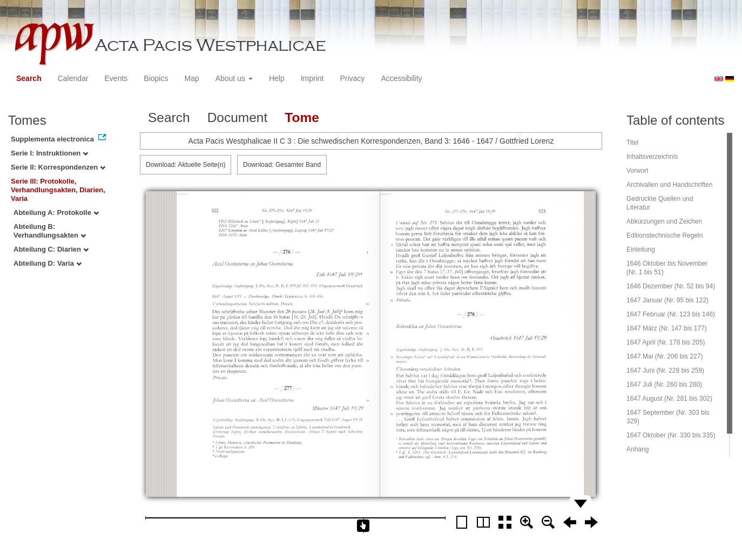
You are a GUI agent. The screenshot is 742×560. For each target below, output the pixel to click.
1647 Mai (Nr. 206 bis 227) (665, 356)
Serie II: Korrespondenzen (58, 167)
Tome (302, 117)
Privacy (352, 78)
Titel (632, 143)
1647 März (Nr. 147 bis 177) (667, 328)
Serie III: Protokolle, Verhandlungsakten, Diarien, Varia (58, 190)
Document (238, 117)
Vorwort (638, 171)
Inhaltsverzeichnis (652, 157)
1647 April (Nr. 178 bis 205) (666, 342)
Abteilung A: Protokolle (56, 212)
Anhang (638, 449)
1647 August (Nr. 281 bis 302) (669, 399)
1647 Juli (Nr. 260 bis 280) (664, 384)
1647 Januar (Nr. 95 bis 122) (667, 300)
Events (116, 78)
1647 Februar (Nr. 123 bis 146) (671, 314)
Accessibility (401, 78)
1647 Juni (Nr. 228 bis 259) (665, 370)
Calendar (73, 78)
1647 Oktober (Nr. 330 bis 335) (671, 435)
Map (191, 78)
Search (29, 78)
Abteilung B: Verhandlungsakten (50, 231)
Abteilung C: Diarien (51, 249)
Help (277, 78)
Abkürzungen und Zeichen (664, 221)
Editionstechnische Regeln (665, 235)
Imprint (312, 78)
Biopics (156, 78)
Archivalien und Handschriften (669, 185)
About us (234, 78)
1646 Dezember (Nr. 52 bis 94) (671, 286)
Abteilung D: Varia (48, 263)
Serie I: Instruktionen (49, 153)
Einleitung (641, 249)
